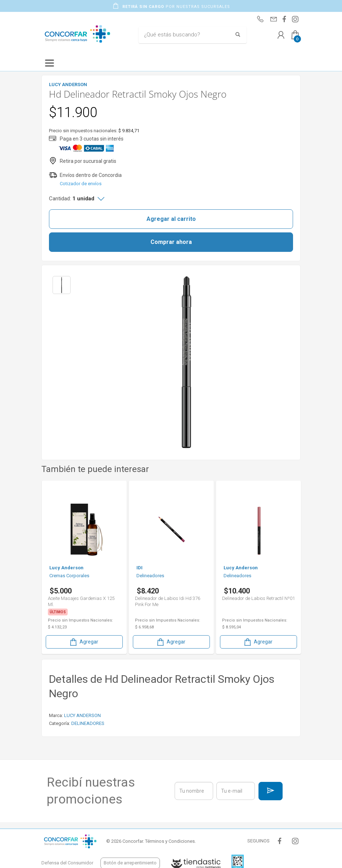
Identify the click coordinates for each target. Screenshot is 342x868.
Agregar (84, 642)
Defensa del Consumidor (67, 863)
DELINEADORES (88, 723)
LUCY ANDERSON (82, 715)
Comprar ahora (171, 242)
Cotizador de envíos (81, 184)
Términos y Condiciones (170, 841)
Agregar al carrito (171, 219)
